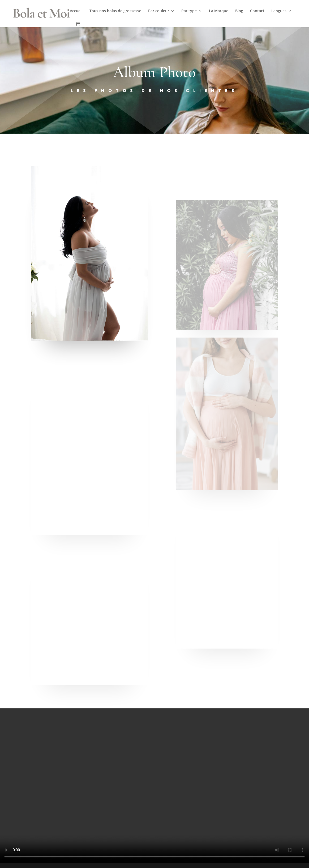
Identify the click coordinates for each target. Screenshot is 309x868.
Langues (279, 11)
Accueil (76, 11)
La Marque (219, 11)
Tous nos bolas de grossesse (115, 11)
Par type (189, 11)
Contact (257, 11)
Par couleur (159, 11)
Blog (239, 11)
